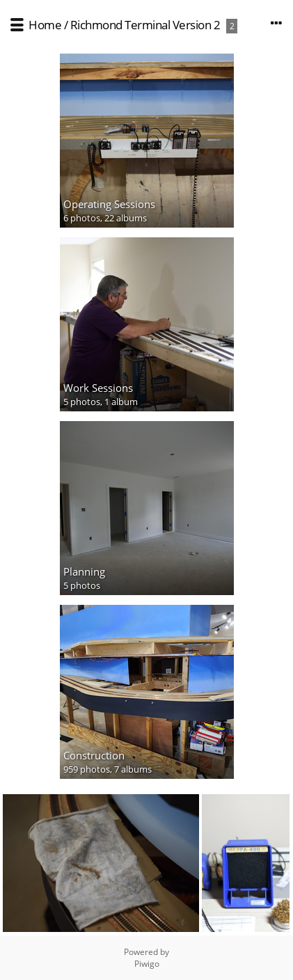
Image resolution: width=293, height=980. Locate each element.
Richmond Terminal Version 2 (145, 25)
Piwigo (147, 964)
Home (45, 25)
